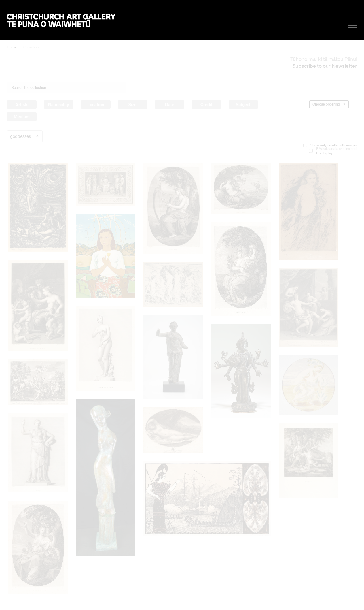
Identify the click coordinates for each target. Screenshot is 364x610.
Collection (31, 47)
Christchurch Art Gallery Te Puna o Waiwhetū (61, 20)
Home (12, 47)
